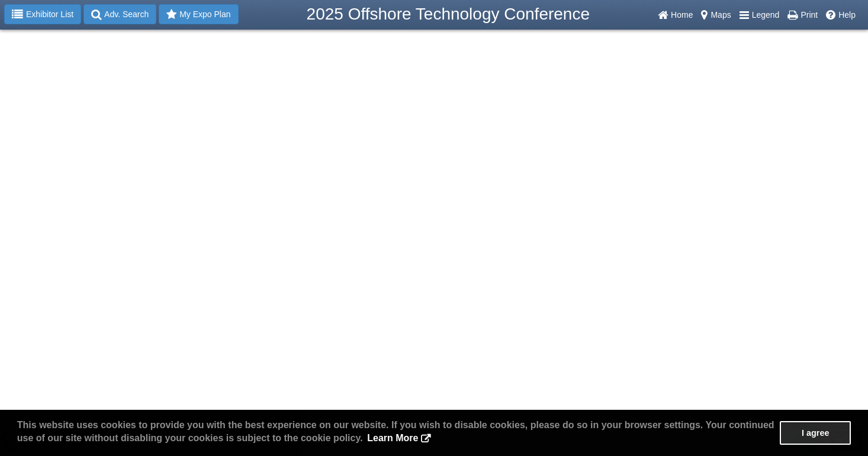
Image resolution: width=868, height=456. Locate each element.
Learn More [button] (393, 438)
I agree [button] (815, 433)
